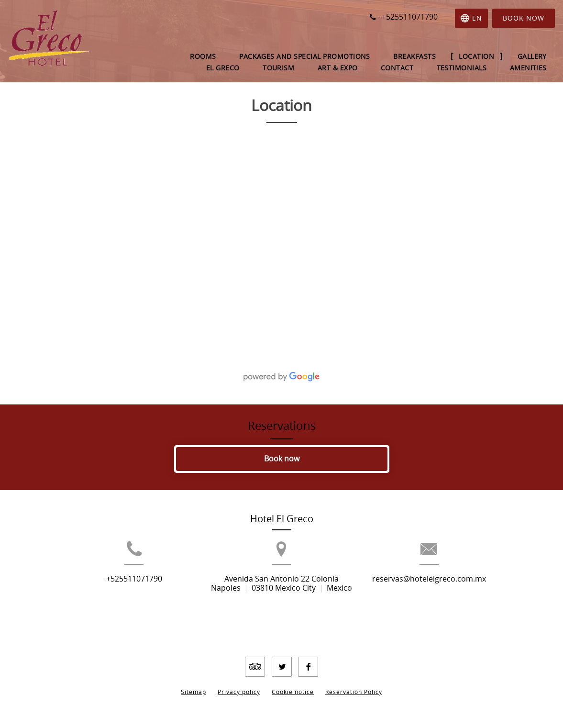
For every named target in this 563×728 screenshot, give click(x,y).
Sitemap (193, 684)
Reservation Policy (354, 684)
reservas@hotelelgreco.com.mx (449, 595)
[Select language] (471, 18)
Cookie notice (293, 684)
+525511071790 (114, 595)
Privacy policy (239, 684)
